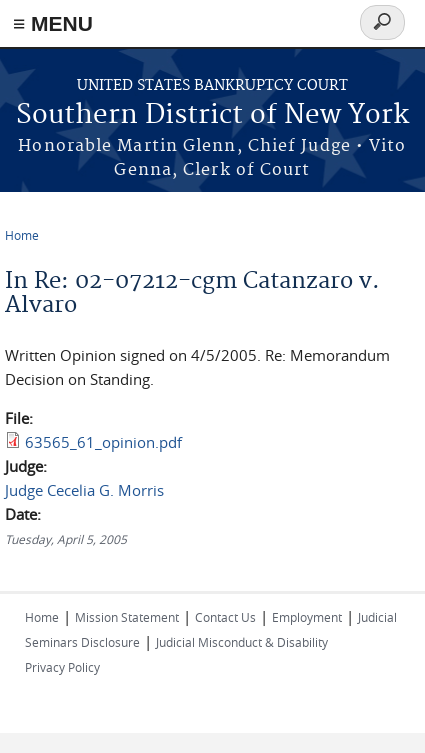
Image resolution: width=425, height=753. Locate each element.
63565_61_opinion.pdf (103, 442)
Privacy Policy (62, 667)
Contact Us (225, 617)
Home (22, 235)
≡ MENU (53, 23)
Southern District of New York (212, 115)
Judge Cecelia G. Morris (84, 490)
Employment (307, 617)
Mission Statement (127, 617)
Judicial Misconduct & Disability (242, 642)
